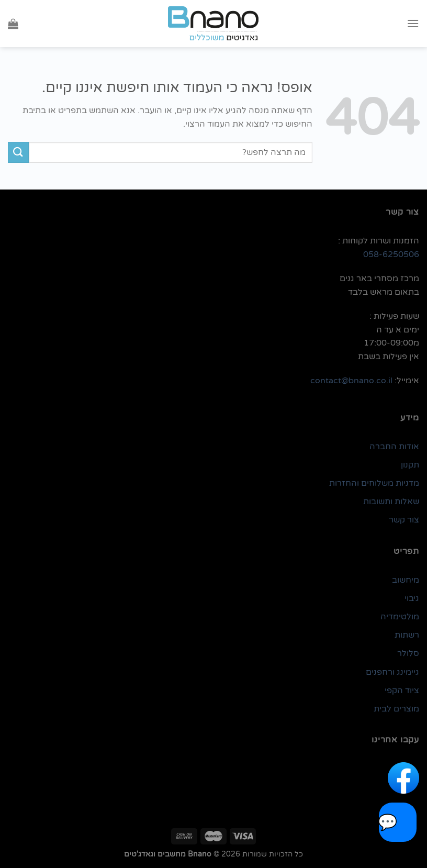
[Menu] (413, 23)
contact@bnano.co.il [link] (351, 381)
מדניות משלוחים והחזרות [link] (374, 483)
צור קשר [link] (404, 520)
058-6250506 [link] (391, 254)
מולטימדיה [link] (400, 617)
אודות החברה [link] (394, 447)
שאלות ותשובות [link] (391, 502)
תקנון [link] (410, 465)
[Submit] (18, 152)
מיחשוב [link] (406, 580)
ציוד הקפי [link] (402, 691)
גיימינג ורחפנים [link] (392, 672)
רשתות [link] (407, 635)
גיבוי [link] (412, 598)
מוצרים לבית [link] (396, 709)
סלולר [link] (408, 653)
